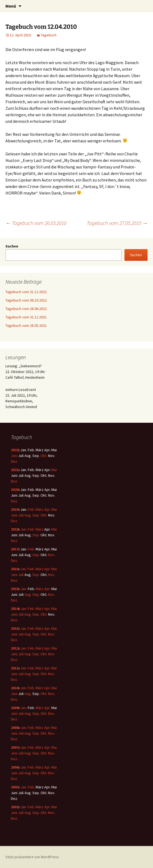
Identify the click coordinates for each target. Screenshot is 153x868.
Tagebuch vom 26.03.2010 (36, 223)
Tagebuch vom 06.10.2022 (26, 300)
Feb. (31, 509)
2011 (15, 668)
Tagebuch (49, 35)
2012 (15, 648)
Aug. (28, 515)
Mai (54, 470)
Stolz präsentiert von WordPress (32, 857)
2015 (15, 589)
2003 (15, 787)
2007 (15, 747)
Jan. (24, 529)
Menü (11, 6)
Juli (21, 515)
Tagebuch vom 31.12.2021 (26, 317)
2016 (15, 569)
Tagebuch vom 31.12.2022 (26, 292)
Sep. (36, 515)
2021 (15, 470)
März (40, 509)
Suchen (12, 246)
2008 (15, 728)
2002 (15, 807)
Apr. (47, 509)
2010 (15, 688)
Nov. (52, 555)
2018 (15, 529)
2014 (15, 609)
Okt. (44, 456)
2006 (15, 767)
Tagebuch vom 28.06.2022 (26, 309)
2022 (15, 450)
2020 (15, 490)
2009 (15, 708)
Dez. (14, 461)
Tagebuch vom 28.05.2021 (26, 325)
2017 (15, 549)
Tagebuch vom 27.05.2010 (117, 223)
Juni (14, 456)
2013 (15, 628)
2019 (15, 509)
